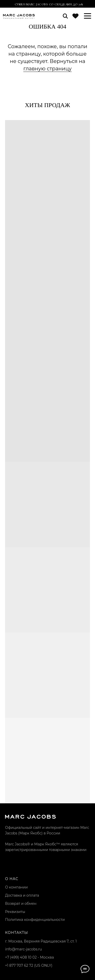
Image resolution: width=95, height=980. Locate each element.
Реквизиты (15, 912)
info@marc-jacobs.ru (24, 949)
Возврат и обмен (21, 904)
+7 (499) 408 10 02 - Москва (30, 957)
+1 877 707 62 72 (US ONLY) (29, 965)
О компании (16, 887)
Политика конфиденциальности (35, 920)
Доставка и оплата (22, 895)
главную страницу (47, 69)
